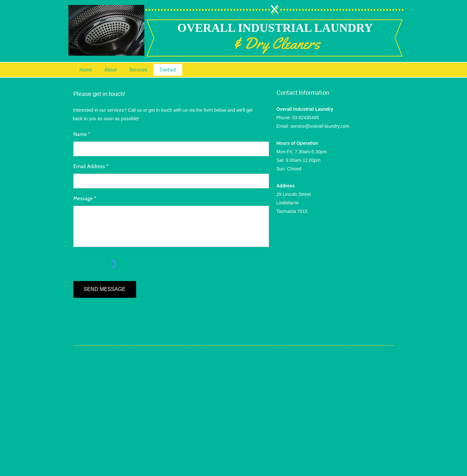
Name (80, 134)
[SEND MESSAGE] (105, 289)
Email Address (89, 166)
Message (83, 199)
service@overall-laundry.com (320, 126)
